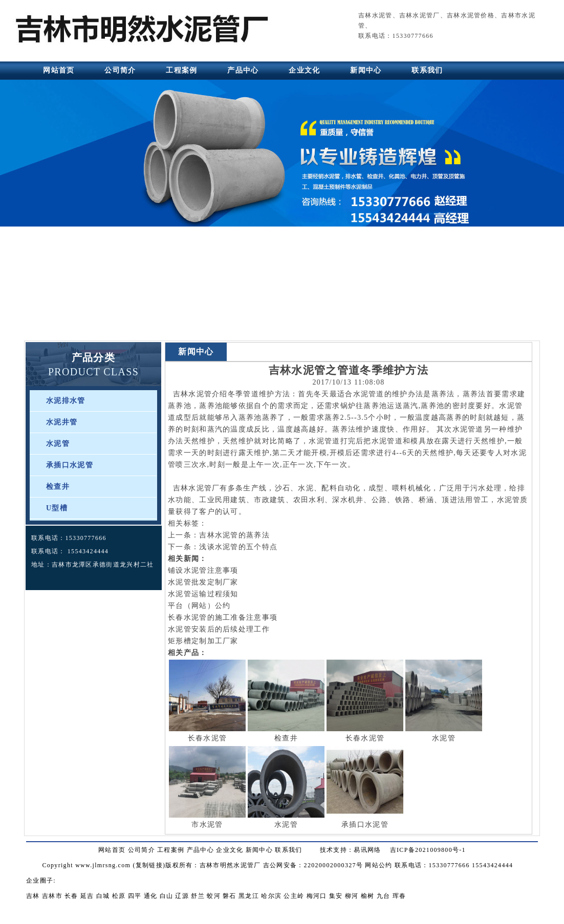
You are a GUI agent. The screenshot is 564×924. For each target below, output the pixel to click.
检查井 (58, 487)
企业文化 (304, 70)
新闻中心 (366, 70)
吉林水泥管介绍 (200, 394)
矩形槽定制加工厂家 (203, 641)
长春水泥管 (208, 738)
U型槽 (57, 508)
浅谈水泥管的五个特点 (238, 547)
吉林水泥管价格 (471, 15)
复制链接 (149, 865)
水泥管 (58, 444)
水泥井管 (62, 422)
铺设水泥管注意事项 (203, 570)
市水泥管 (207, 825)
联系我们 (427, 70)
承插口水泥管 (70, 465)
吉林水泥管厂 (420, 15)
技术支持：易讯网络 (351, 850)
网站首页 (59, 70)
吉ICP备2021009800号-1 (428, 850)
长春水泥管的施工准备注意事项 (223, 617)
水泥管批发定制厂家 (203, 582)
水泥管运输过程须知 (203, 594)
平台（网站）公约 (199, 606)
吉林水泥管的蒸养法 (234, 535)
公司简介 (120, 70)
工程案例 (181, 70)
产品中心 (243, 70)
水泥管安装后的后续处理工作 (219, 629)
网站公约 (378, 865)
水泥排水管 (66, 401)
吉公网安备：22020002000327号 (313, 865)
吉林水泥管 (375, 15)
